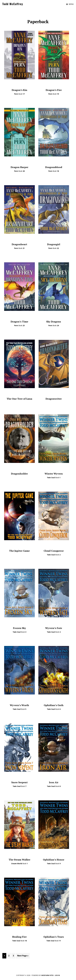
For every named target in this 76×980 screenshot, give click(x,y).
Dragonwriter (54, 399)
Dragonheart (19, 244)
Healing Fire (19, 937)
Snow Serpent (19, 782)
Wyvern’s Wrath (19, 705)
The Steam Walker (19, 860)
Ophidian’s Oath (54, 705)
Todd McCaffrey (13, 4)
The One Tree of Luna (19, 399)
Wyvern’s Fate (54, 628)
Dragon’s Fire (54, 90)
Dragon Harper (19, 167)
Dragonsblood (54, 167)
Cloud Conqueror (54, 551)
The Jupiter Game (19, 551)
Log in (57, 975)
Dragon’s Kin (19, 90)
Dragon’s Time (19, 322)
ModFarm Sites (48, 975)
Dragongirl (54, 244)
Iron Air (54, 782)
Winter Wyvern (54, 474)
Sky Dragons (54, 322)
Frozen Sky (19, 628)
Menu (71, 4)
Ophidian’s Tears (54, 937)
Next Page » (23, 956)
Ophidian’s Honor (54, 860)
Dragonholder (19, 474)
